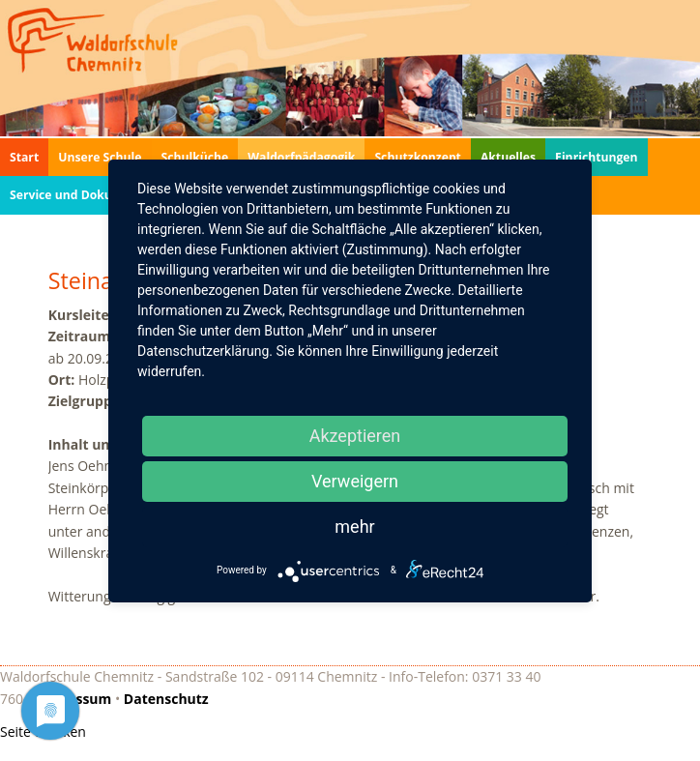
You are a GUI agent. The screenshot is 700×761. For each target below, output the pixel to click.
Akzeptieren (355, 436)
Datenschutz (166, 699)
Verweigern (355, 481)
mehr (354, 527)
